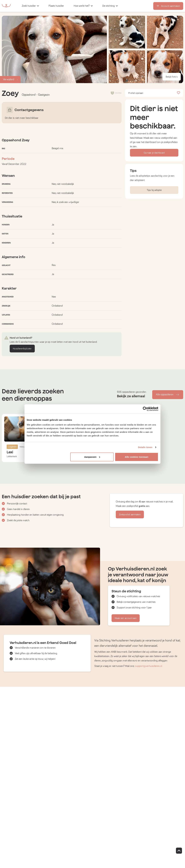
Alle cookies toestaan (137, 457)
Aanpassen (92, 457)
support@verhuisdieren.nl (149, 666)
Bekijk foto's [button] (172, 77)
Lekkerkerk (12, 456)
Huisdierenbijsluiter (22, 349)
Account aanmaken (168, 6)
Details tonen (145, 447)
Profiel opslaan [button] (154, 93)
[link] (56, 6)
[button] (70, 6)
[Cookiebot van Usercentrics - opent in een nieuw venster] (145, 409)
